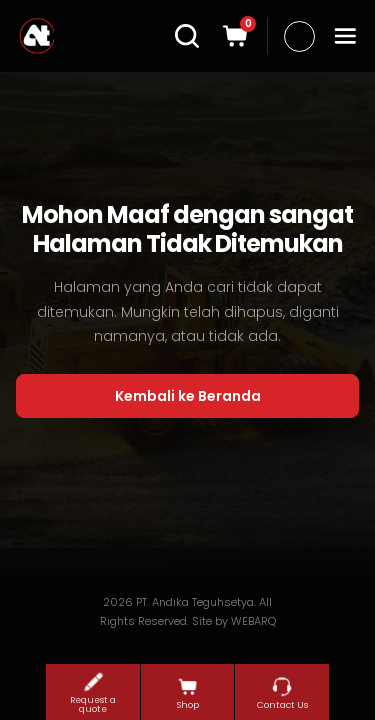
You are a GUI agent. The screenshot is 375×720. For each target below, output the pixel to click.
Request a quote (93, 692)
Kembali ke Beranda (188, 396)
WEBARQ (253, 621)
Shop (188, 693)
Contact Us (282, 693)
